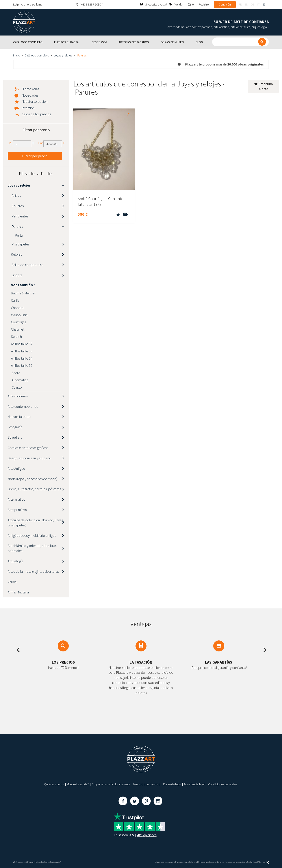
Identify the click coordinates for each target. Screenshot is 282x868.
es (264, 4)
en (246, 4)
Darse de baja (172, 784)
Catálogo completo (37, 55)
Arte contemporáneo (23, 406)
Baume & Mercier (23, 293)
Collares (17, 206)
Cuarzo (16, 387)
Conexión (225, 4)
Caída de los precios (36, 114)
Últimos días (30, 89)
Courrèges (19, 322)
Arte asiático (17, 499)
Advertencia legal (194, 784)
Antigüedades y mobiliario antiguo (32, 535)
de (253, 4)
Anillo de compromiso (27, 265)
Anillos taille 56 (22, 365)
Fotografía (15, 427)
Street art (15, 437)
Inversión (28, 108)
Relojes (16, 254)
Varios (12, 582)
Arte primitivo (17, 510)
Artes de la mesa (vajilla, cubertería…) (35, 571)
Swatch (16, 337)
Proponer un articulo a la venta (111, 784)
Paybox (253, 862)
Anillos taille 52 (22, 344)
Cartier (16, 300)
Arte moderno (18, 396)
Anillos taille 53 (22, 351)
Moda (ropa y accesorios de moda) (32, 479)
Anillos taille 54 (22, 358)
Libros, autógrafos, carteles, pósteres (34, 489)
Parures (17, 226)
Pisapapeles (20, 244)
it (258, 4)
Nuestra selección (35, 101)
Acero (16, 373)
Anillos (16, 195)
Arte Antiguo (16, 468)
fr (240, 4)
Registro (204, 4)
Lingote (17, 275)
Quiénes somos (54, 784)
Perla (19, 235)
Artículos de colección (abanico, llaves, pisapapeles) (36, 523)
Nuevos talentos (19, 417)
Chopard (17, 308)
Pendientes (20, 216)
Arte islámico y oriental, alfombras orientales (32, 548)
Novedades (30, 95)
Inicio (17, 55)
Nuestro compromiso (147, 784)
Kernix (264, 862)
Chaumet (18, 329)
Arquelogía (16, 561)
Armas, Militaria (18, 592)
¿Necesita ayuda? (78, 784)
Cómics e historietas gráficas (28, 448)
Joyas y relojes (63, 55)
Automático (20, 380)
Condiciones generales (223, 784)
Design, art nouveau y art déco (29, 458)
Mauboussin (19, 315)
